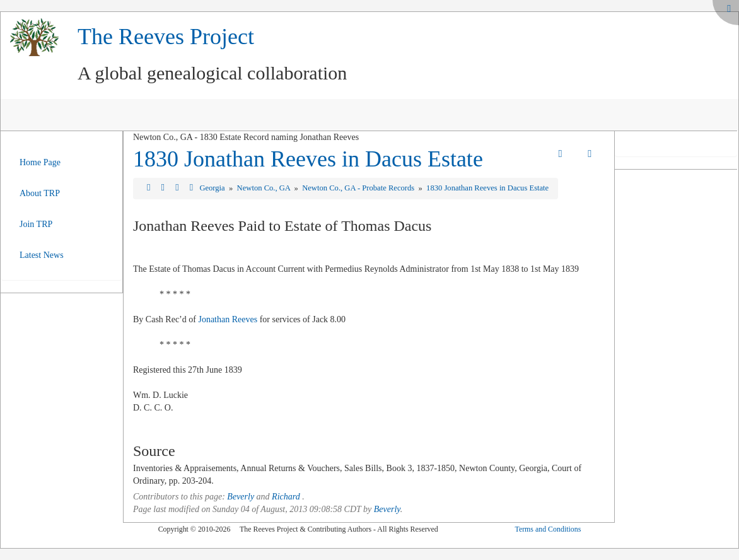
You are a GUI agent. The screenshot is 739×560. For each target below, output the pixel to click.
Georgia (213, 188)
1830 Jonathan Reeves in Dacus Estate (308, 159)
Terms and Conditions (548, 529)
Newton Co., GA (265, 188)
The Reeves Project (166, 37)
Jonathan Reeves (228, 319)
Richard (286, 497)
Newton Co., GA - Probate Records (359, 188)
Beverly (241, 497)
